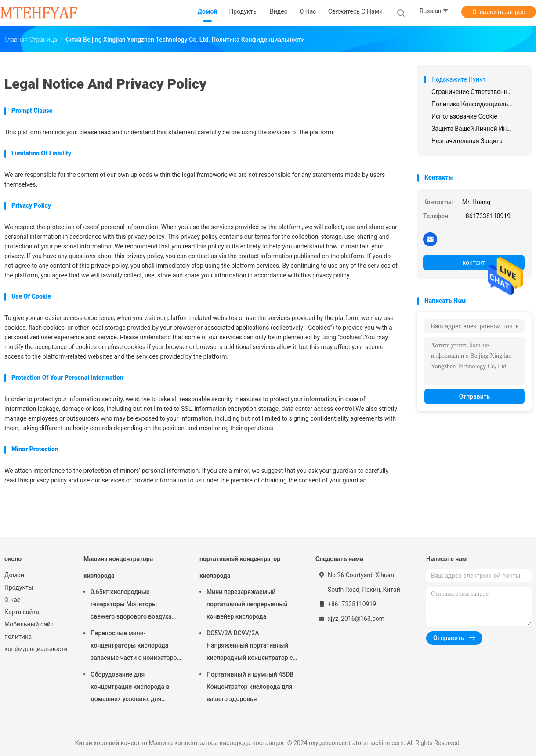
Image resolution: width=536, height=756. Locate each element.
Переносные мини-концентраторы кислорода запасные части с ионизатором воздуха (136, 647)
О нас (12, 600)
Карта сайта (22, 612)
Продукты (19, 587)
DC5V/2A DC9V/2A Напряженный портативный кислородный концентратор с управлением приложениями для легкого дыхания (250, 647)
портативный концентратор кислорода (240, 567)
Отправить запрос (499, 12)
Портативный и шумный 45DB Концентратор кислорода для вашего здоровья (250, 687)
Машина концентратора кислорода (118, 567)
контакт (474, 263)
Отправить (475, 396)
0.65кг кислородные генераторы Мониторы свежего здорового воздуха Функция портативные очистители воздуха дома (131, 605)
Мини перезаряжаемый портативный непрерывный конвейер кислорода (247, 604)
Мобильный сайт (29, 624)
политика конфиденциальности (35, 643)
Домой (14, 575)
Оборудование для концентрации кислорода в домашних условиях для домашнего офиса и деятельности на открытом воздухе (130, 688)
